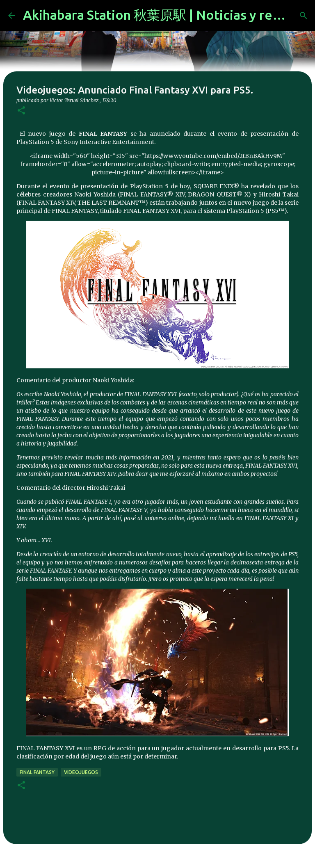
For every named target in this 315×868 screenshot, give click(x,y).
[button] (21, 111)
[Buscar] (304, 16)
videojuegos (81, 772)
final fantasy (37, 772)
